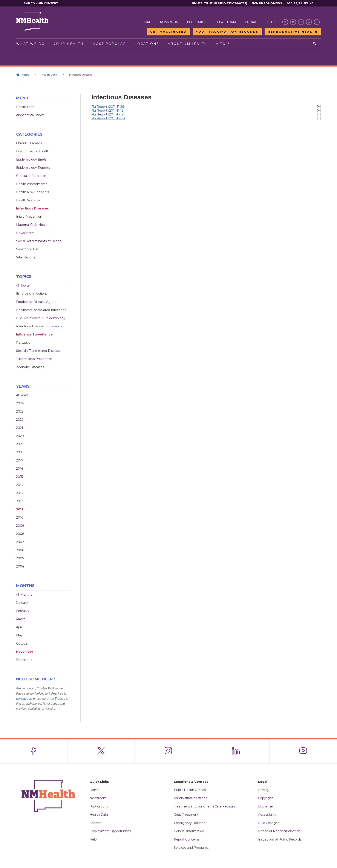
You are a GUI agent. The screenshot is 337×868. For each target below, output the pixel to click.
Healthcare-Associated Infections (41, 310)
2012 (20, 501)
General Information (31, 176)
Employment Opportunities (110, 831)
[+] (319, 107)
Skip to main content (41, 3)
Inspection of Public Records (280, 839)
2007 (20, 542)
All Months (24, 595)
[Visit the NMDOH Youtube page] (317, 22)
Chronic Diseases (29, 143)
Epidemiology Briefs (31, 159)
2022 (20, 420)
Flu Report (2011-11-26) (108, 107)
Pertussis (23, 343)
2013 (20, 493)
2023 (20, 411)
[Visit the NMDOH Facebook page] (285, 22)
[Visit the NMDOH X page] (293, 22)
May (19, 635)
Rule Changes (269, 823)
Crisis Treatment (186, 815)
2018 (20, 452)
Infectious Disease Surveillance (39, 326)
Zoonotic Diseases (30, 367)
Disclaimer (266, 806)
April (19, 627)
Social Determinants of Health (39, 241)
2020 (20, 436)
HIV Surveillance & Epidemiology (41, 318)
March (21, 619)
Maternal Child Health (32, 225)
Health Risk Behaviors (33, 192)
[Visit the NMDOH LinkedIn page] (309, 22)
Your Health (69, 44)
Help (271, 22)
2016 (20, 469)
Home (147, 22)
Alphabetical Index (30, 115)
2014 (20, 485)
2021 (20, 428)
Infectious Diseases (32, 208)
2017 (20, 460)
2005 (20, 558)
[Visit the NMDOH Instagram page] (301, 22)
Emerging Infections (32, 294)
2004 (20, 566)
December (24, 660)
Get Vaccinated (168, 32)
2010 (20, 517)
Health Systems (28, 200)
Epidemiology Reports (33, 168)
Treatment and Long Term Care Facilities (204, 806)
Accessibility (267, 815)
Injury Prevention (29, 217)
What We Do (31, 44)
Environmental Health (33, 151)
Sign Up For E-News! (267, 3)
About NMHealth (188, 44)
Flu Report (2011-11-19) (108, 111)
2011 (19, 509)
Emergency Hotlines (189, 823)
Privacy (264, 790)
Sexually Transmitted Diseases (39, 351)
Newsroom (169, 22)
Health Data (227, 22)
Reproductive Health (293, 32)
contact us (24, 699)
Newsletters (25, 233)
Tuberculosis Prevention (34, 359)
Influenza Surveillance (34, 334)
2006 (20, 550)
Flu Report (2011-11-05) (108, 118)
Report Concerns (187, 839)
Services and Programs (191, 848)
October (22, 643)
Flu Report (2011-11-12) (108, 114)
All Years (22, 395)
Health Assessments (32, 184)
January (22, 603)
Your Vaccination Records (227, 32)
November (25, 652)
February (23, 611)
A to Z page (56, 699)
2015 (19, 477)
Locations (147, 44)
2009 (20, 526)
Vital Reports (26, 257)
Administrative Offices (190, 798)
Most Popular (109, 44)
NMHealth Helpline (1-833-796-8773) (220, 3)
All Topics (23, 285)
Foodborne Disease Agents (37, 302)
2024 (20, 403)
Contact (252, 22)
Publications (198, 22)
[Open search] (315, 44)
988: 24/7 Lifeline (300, 3)
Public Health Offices (190, 790)
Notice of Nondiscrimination (279, 831)
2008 (20, 534)
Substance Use (27, 249)
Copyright (266, 798)
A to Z (223, 44)
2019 (20, 444)
